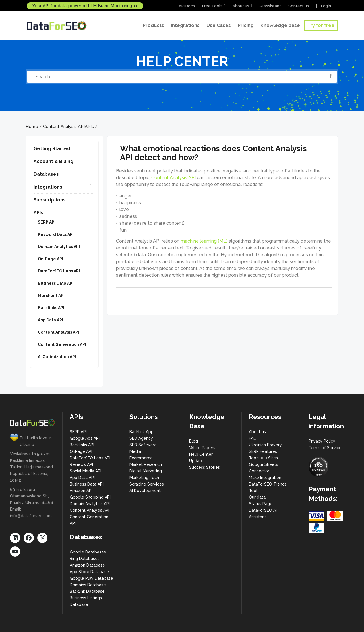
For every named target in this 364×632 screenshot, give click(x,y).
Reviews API (81, 464)
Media (135, 451)
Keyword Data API (56, 234)
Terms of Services (326, 448)
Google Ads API (85, 438)
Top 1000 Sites (263, 458)
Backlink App (141, 432)
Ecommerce (141, 458)
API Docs (187, 6)
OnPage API (81, 451)
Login (326, 6)
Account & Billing (53, 161)
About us (241, 6)
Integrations (48, 187)
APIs (89, 127)
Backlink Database (87, 591)
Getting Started (52, 149)
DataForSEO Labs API (59, 271)
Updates (197, 461)
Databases (46, 174)
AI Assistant (270, 6)
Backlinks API (51, 308)
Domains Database (88, 585)
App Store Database (89, 572)
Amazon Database (87, 565)
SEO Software (143, 445)
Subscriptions (50, 200)
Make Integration (265, 478)
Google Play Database (91, 578)
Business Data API (56, 283)
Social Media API (85, 471)
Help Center (201, 454)
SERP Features (263, 451)
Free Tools (212, 6)
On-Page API (50, 259)
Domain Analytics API (59, 247)
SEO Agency (141, 438)
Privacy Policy (322, 441)
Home (32, 127)
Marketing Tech (144, 478)
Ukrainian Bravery (265, 445)
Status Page (261, 504)
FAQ (253, 438)
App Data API (50, 320)
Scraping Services (147, 484)
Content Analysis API (64, 127)
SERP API (47, 222)
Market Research (146, 464)
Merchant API (51, 296)
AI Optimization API (57, 357)
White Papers (202, 448)
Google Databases (88, 552)
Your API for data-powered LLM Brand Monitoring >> (85, 6)
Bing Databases (85, 559)
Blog (194, 441)
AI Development (145, 491)
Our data (257, 497)
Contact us (299, 6)
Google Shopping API (90, 497)
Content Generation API (62, 344)
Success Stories (204, 467)
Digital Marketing (146, 471)
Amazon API (81, 491)
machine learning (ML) (204, 241)
